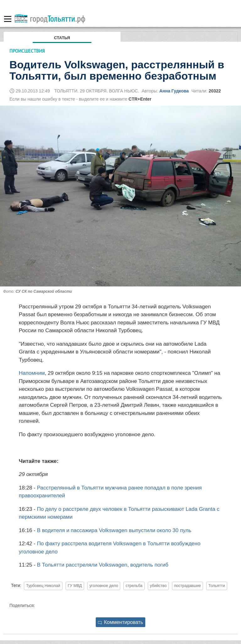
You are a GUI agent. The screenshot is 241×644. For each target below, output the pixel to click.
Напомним (32, 373)
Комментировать (120, 622)
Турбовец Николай (43, 586)
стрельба (134, 586)
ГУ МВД (75, 586)
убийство (158, 586)
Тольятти (217, 586)
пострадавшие (187, 586)
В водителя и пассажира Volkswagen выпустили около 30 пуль (114, 530)
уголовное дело (104, 586)
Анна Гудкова (174, 91)
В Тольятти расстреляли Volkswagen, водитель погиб (103, 565)
